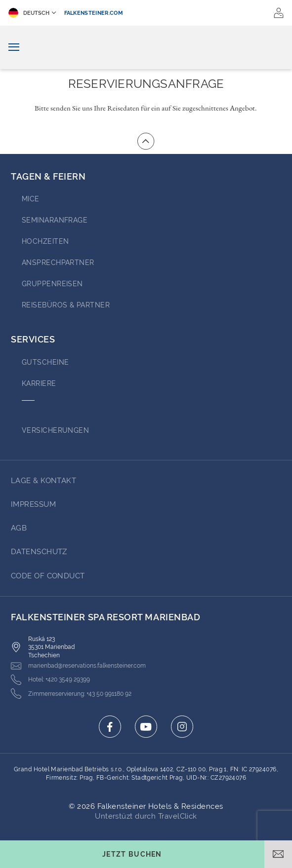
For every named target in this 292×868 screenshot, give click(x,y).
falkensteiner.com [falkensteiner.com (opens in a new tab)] (94, 13)
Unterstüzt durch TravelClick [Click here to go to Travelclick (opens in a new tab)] (146, 816)
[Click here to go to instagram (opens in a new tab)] (182, 727)
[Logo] (146, 47)
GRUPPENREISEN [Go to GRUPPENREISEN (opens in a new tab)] (52, 284)
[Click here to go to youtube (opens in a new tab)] (146, 727)
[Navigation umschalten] (14, 48)
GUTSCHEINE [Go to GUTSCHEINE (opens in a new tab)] (45, 362)
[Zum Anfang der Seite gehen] (146, 141)
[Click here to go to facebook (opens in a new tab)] (110, 727)
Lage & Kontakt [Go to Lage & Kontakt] (43, 481)
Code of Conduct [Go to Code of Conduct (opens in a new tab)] (48, 576)
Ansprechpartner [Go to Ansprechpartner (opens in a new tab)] (58, 263)
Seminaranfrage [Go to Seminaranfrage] (55, 220)
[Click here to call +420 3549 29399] (50, 680)
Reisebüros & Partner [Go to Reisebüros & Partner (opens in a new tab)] (66, 305)
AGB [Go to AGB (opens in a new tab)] (19, 528)
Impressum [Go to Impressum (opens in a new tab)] (33, 504)
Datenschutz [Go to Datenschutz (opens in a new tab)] (39, 552)
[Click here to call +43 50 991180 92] (71, 694)
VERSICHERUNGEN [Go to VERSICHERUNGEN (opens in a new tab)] (55, 430)
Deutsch (29, 13)
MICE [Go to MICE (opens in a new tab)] (31, 199)
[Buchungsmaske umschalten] (132, 854)
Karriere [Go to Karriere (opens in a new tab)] (39, 383)
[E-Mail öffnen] (278, 854)
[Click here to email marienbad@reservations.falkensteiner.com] (78, 666)
